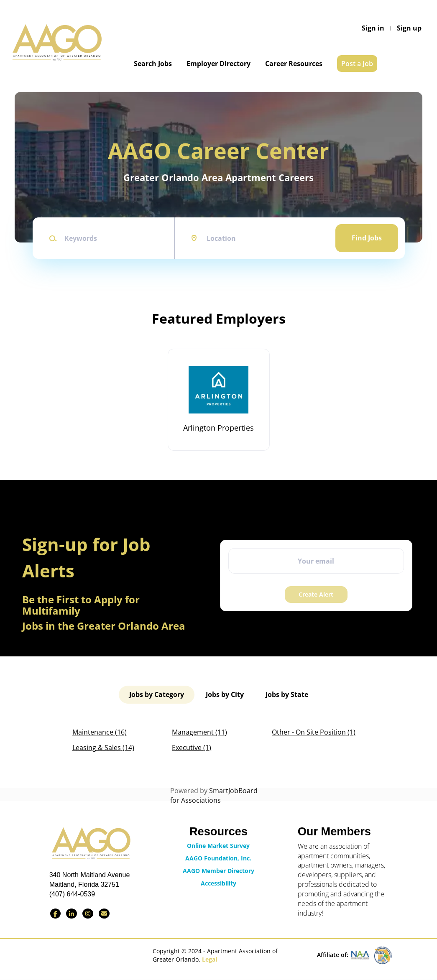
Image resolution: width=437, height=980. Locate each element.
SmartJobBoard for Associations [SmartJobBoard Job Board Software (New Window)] (214, 795)
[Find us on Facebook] (55, 914)
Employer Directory (218, 64)
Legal (210, 959)
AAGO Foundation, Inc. (218, 858)
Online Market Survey (218, 846)
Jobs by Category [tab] (157, 694)
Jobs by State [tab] (287, 694)
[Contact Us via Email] (104, 914)
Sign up (409, 28)
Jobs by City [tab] (225, 694)
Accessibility (218, 883)
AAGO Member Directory (218, 871)
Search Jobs (153, 64)
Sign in (373, 28)
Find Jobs (367, 238)
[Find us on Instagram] (88, 914)
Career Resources (294, 64)
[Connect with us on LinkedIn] (72, 914)
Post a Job (357, 64)
